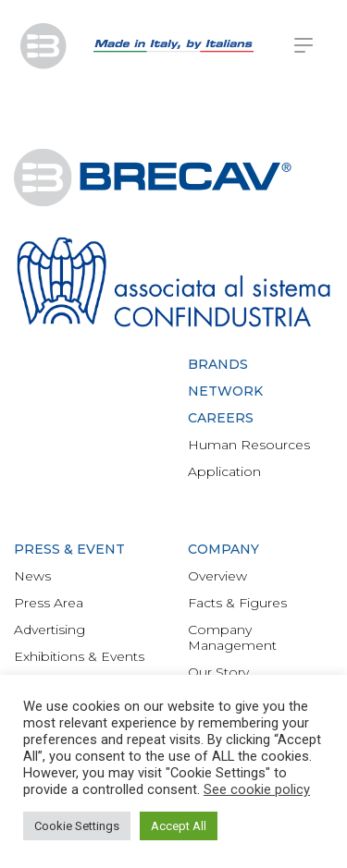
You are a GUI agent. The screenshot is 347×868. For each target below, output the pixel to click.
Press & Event (69, 549)
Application (224, 471)
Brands (218, 364)
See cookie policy (257, 789)
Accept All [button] (179, 826)
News (32, 576)
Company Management (232, 637)
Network (225, 391)
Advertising (50, 630)
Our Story (218, 672)
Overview (217, 576)
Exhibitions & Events (79, 656)
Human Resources (249, 445)
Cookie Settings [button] (77, 826)
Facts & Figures (237, 603)
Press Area (49, 603)
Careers (221, 418)
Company (223, 549)
